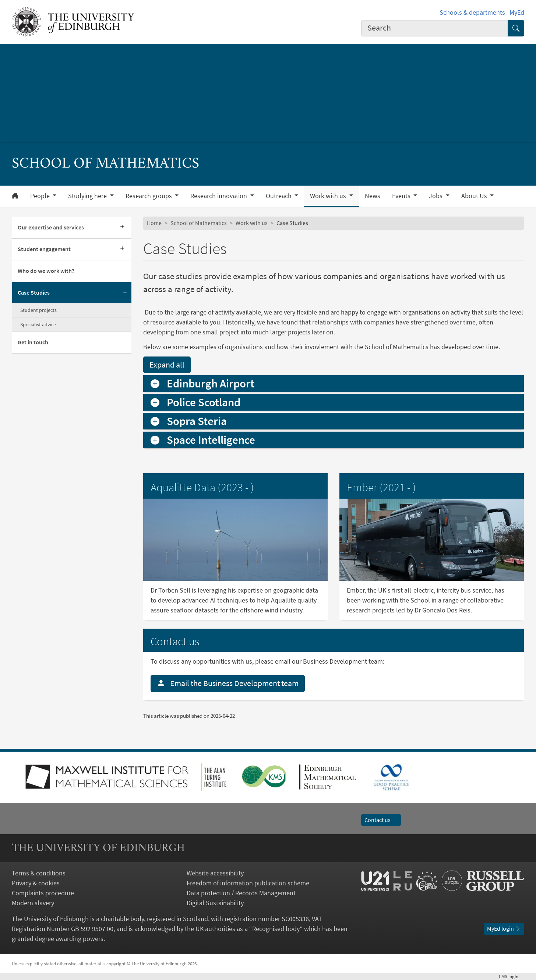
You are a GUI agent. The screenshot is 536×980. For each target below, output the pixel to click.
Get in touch (33, 342)
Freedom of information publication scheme (248, 883)
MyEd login (504, 928)
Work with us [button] (329, 196)
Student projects (38, 310)
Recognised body (276, 929)
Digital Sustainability (215, 903)
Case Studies (34, 292)
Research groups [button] (149, 196)
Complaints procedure (43, 893)
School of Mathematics (199, 223)
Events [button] (402, 196)
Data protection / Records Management (241, 893)
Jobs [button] (436, 196)
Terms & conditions (39, 873)
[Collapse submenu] (125, 293)
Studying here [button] (88, 196)
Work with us (252, 223)
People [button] (41, 196)
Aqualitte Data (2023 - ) (202, 487)
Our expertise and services (51, 227)
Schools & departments (472, 12)
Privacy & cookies (36, 883)
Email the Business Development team (228, 683)
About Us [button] (475, 196)
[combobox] (435, 28)
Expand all (167, 365)
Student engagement (44, 249)
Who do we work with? (46, 271)
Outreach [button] (279, 196)
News (373, 196)
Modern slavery (33, 903)
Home (154, 223)
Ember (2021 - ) (381, 487)
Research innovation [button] (219, 196)
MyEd (517, 12)
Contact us (381, 820)
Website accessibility (215, 873)
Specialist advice (38, 324)
